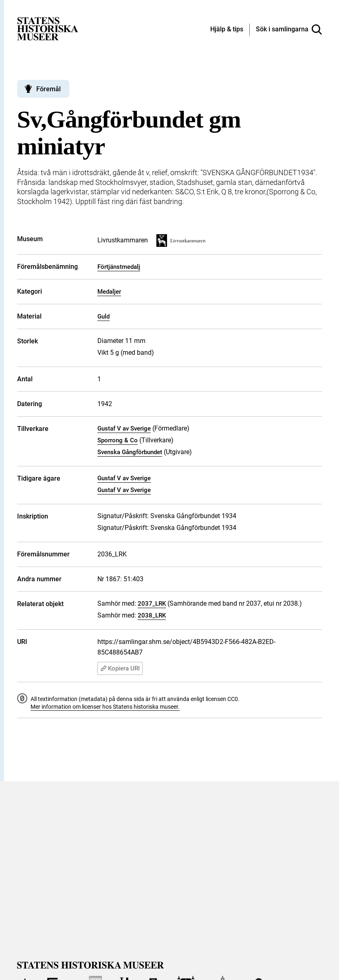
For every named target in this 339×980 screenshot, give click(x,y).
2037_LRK (152, 604)
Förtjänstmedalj (119, 267)
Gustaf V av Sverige (124, 428)
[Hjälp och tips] (227, 30)
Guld (103, 316)
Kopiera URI (120, 668)
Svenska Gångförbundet (130, 452)
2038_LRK (152, 615)
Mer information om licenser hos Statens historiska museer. (105, 707)
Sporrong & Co (118, 440)
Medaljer (109, 292)
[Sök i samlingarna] (289, 30)
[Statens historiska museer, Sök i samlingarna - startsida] (48, 28)
